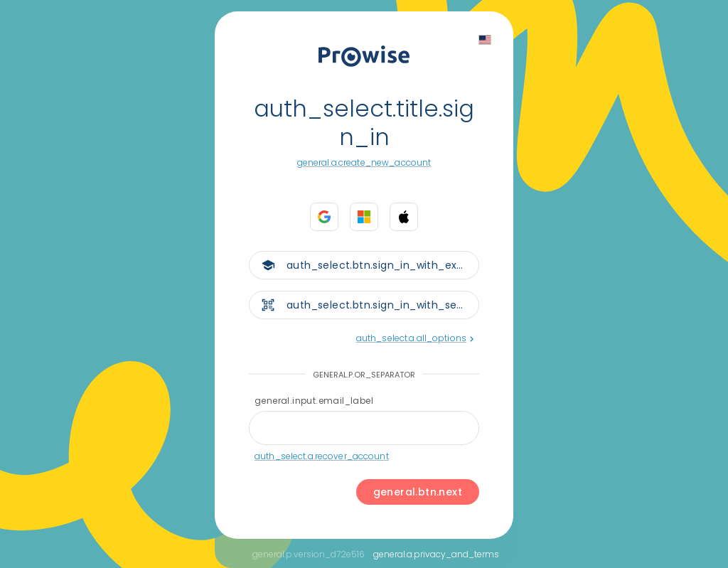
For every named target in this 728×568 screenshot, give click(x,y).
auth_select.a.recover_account (322, 456)
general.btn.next (418, 492)
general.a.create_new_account (364, 162)
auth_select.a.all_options (415, 338)
